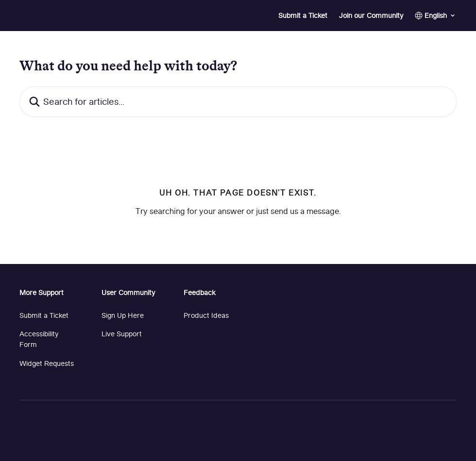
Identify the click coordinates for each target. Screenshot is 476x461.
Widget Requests (47, 363)
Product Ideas (206, 315)
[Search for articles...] (238, 102)
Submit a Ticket (303, 16)
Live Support (122, 334)
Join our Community (371, 16)
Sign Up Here (123, 315)
